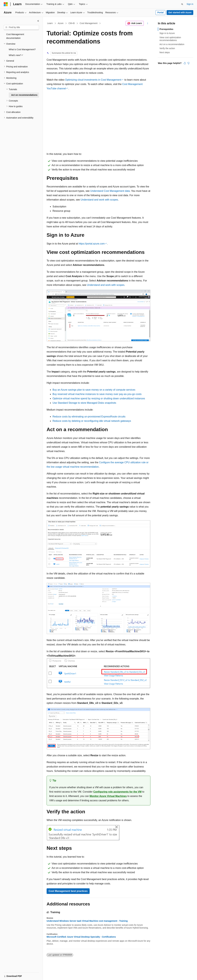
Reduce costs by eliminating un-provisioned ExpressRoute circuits (89, 417)
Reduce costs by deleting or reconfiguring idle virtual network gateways (92, 421)
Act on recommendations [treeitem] (24, 95)
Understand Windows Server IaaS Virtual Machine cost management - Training (87, 921)
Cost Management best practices (68, 891)
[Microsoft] (6, 4)
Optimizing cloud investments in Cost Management (93, 80)
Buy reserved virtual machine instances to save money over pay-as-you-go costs (97, 394)
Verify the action (167, 48)
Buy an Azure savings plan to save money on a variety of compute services (94, 390)
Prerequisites (166, 29)
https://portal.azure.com (92, 244)
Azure (61, 23)
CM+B (71, 23)
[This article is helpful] (185, 63)
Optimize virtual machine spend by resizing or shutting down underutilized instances (99, 398)
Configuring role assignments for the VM (117, 792)
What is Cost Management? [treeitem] (22, 49)
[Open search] (182, 4)
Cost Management (89, 23)
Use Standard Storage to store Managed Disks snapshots (84, 403)
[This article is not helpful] (188, 63)
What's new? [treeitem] (15, 55)
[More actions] (148, 23)
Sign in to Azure (167, 33)
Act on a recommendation (172, 44)
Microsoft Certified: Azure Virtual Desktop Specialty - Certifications (81, 937)
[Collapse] (38, 21)
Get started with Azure (180, 12)
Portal (161, 12)
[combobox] (21, 27)
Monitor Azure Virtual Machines (108, 796)
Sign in (190, 4)
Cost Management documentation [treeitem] (15, 36)
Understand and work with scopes (99, 200)
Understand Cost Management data (110, 191)
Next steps (165, 52)
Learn (50, 23)
